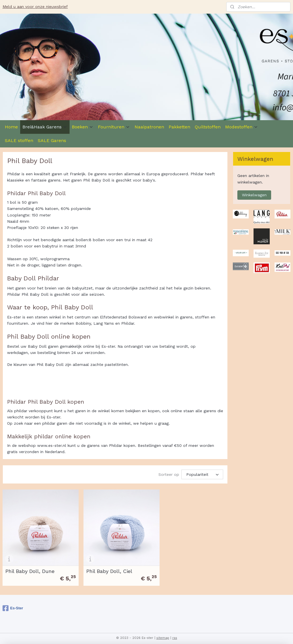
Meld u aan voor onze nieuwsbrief (35, 7)
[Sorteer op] (202, 475)
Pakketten (179, 127)
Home (11, 127)
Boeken (83, 127)
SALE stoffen (19, 140)
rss (175, 634)
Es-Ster (13, 604)
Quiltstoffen (208, 127)
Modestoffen (242, 127)
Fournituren (114, 127)
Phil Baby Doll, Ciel (105, 567)
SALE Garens (52, 140)
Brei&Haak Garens (45, 127)
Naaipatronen (149, 127)
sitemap (163, 634)
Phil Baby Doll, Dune (30, 567)
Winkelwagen (254, 195)
